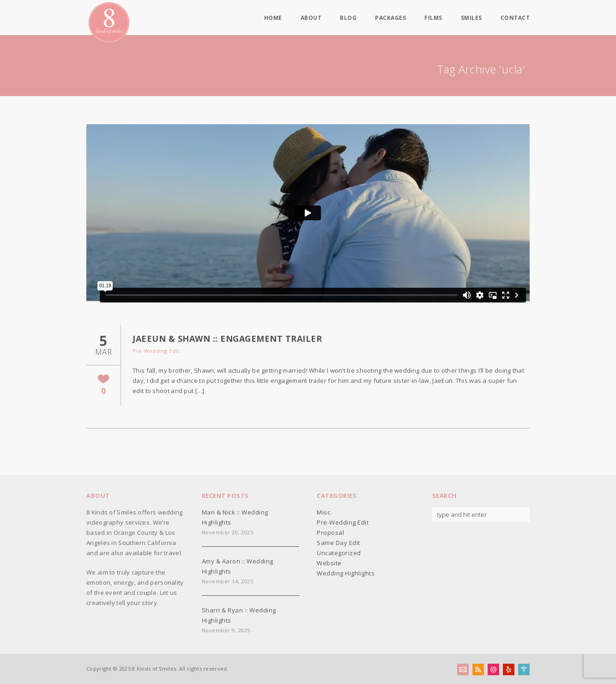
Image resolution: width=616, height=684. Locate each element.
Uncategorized (339, 553)
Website (329, 563)
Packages (390, 18)
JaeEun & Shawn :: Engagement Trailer (227, 339)
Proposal (330, 533)
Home (273, 18)
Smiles (471, 18)
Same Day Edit (338, 543)
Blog (348, 18)
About (311, 18)
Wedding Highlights (346, 573)
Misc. (324, 512)
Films (433, 18)
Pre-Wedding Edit (156, 351)
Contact (515, 18)
